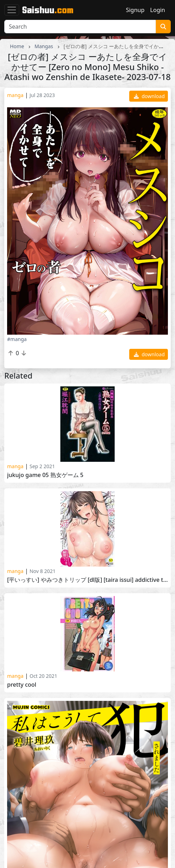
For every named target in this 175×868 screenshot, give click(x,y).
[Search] (80, 27)
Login (158, 10)
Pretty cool (22, 685)
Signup (135, 10)
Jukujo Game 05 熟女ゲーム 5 (45, 475)
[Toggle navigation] (12, 10)
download (149, 96)
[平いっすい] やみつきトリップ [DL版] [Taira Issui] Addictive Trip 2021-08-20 (87, 580)
